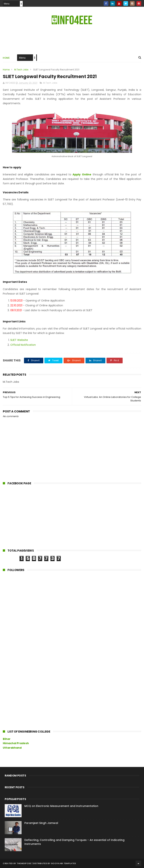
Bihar (7, 739)
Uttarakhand (12, 748)
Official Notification (23, 345)
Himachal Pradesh (16, 743)
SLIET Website (19, 340)
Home (6, 58)
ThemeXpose (24, 863)
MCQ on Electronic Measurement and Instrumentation (61, 806)
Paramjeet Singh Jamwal (41, 823)
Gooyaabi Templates (63, 863)
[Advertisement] (72, 39)
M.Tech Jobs (21, 70)
